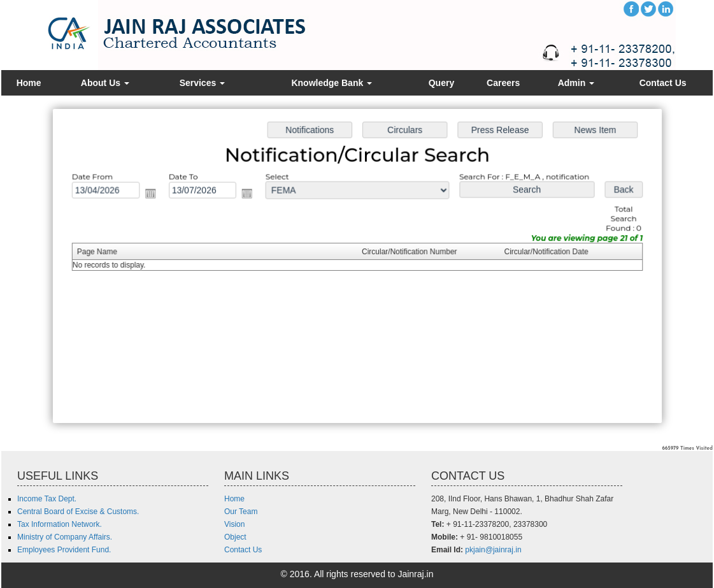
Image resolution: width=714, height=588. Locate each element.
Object (235, 537)
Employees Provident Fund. (64, 550)
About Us (105, 83)
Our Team (241, 512)
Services (203, 83)
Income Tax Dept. (47, 499)
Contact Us (663, 83)
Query (441, 83)
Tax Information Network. (60, 524)
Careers (503, 83)
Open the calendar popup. (154, 195)
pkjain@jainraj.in (493, 550)
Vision (234, 524)
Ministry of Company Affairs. (65, 537)
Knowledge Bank (332, 83)
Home (29, 83)
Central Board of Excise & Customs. (78, 512)
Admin (576, 83)
